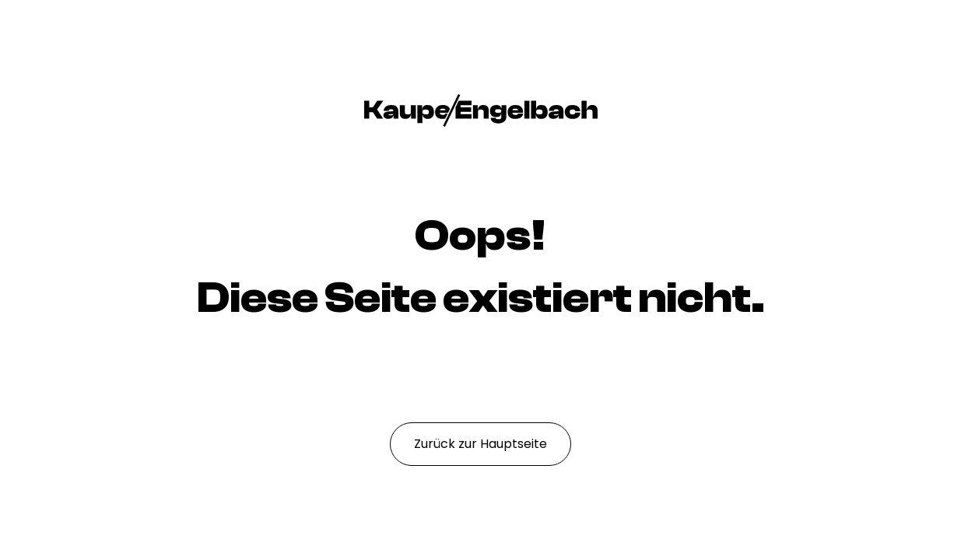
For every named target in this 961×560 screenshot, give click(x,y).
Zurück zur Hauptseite (480, 444)
